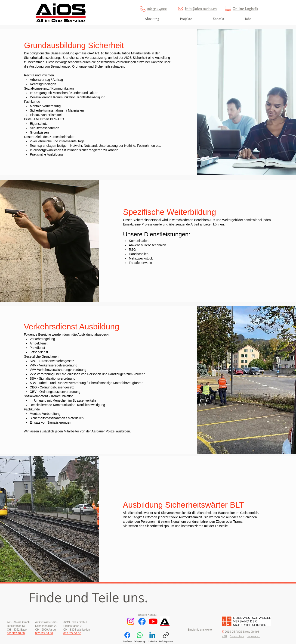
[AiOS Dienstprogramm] (165, 621)
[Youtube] (153, 621)
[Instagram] (131, 621)
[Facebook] (142, 621)
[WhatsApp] (140, 638)
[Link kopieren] (166, 638)
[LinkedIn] (152, 638)
